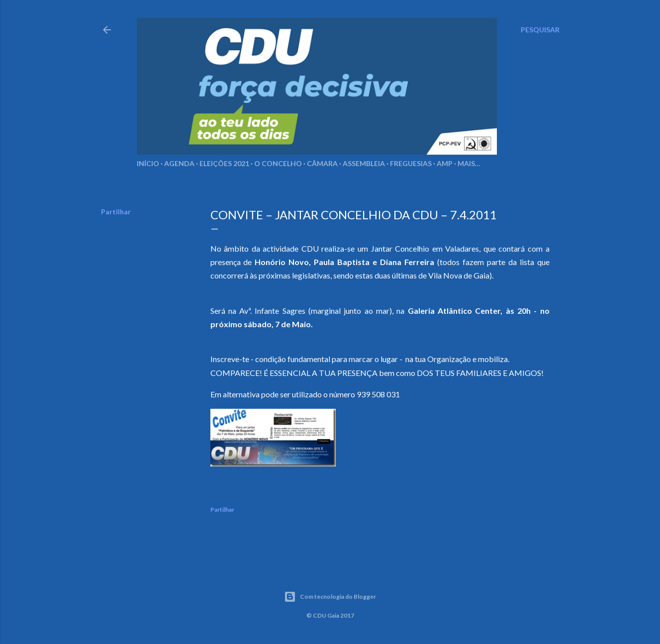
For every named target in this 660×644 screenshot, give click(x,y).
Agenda (179, 163)
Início (148, 163)
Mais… (469, 163)
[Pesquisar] (540, 30)
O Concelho (278, 163)
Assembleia (364, 163)
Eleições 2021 (224, 163)
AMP (445, 163)
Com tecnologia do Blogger (330, 597)
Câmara (322, 163)
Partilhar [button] (116, 212)
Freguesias (411, 163)
